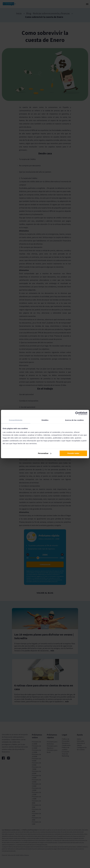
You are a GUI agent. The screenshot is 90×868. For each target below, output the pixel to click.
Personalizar (45, 453)
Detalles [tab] (45, 420)
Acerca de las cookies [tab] (74, 420)
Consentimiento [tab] (16, 420)
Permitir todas (73, 453)
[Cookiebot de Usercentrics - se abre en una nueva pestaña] (77, 413)
